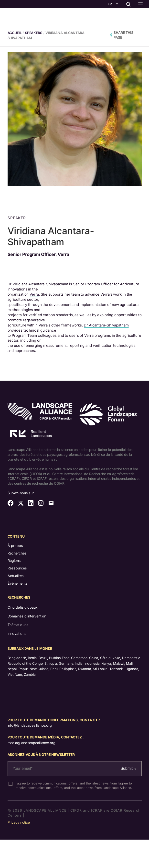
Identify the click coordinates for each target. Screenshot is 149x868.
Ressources (17, 568)
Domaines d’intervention (27, 616)
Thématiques (18, 625)
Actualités (16, 576)
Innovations (17, 633)
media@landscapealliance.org (32, 743)
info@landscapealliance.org (30, 725)
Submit (128, 768)
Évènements (18, 583)
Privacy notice (19, 822)
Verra (34, 294)
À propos (15, 546)
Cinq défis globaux (23, 607)
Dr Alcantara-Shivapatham (106, 325)
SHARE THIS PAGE (123, 35)
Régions (14, 561)
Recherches (17, 553)
